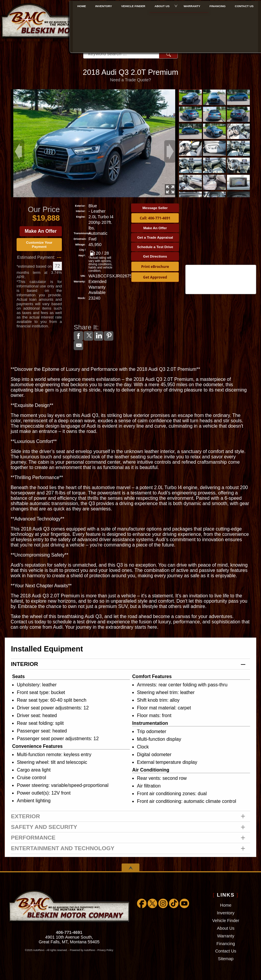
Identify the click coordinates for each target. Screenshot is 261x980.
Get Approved (155, 277)
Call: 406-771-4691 (155, 218)
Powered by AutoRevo (82, 950)
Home (226, 905)
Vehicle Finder (226, 921)
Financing (226, 944)
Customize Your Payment (39, 245)
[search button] (168, 54)
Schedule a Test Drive (155, 247)
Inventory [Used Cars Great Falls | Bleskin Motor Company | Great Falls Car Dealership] (105, 5)
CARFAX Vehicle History (221, 265)
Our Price (44, 209)
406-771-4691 (69, 932)
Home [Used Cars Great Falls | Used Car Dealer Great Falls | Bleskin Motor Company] (83, 5)
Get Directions (155, 256)
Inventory (226, 913)
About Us (226, 928)
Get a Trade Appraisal (155, 237)
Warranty (226, 936)
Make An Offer (41, 231)
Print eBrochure (155, 266)
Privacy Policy (105, 950)
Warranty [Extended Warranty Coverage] (192, 5)
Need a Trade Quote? (130, 80)
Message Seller (155, 208)
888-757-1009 (196, 24)
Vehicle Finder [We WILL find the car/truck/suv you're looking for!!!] (134, 5)
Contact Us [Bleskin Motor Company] (245, 5)
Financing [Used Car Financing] (218, 5)
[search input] (121, 54)
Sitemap (226, 959)
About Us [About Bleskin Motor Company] (163, 5)
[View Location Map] (198, 33)
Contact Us (226, 951)
